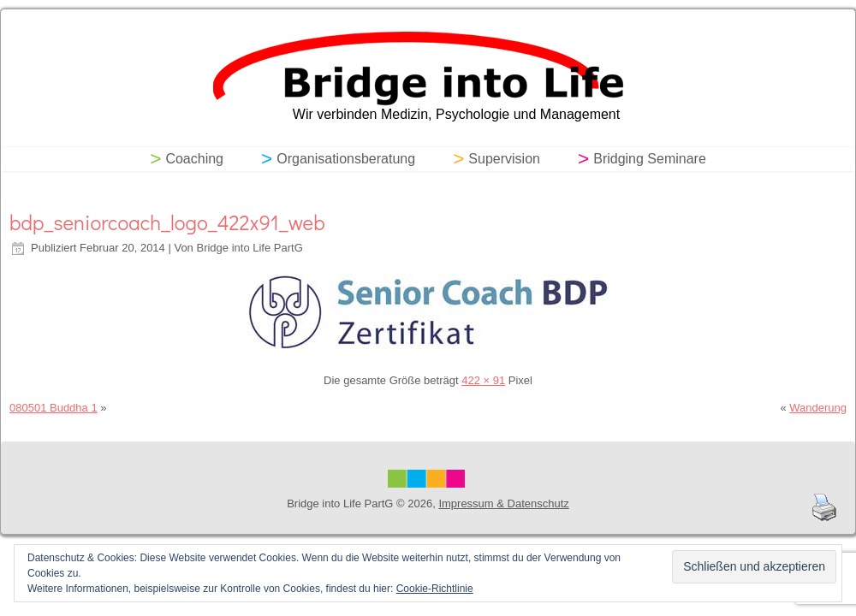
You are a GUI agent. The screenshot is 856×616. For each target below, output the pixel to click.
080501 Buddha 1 (53, 408)
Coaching (194, 159)
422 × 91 (483, 380)
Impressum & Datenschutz (503, 503)
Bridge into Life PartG (249, 248)
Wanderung (818, 408)
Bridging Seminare (650, 159)
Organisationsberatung (346, 159)
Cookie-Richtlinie (435, 589)
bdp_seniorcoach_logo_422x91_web (167, 222)
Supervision (504, 159)
